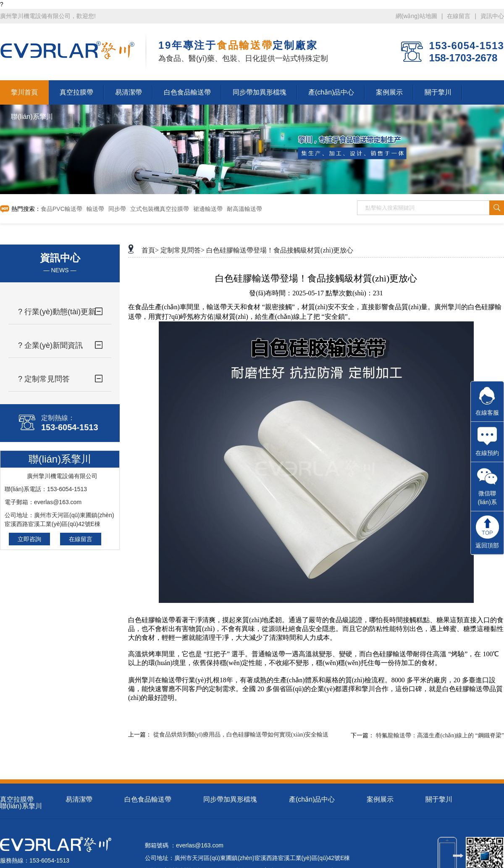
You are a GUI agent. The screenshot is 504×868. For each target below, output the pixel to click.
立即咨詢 (29, 539)
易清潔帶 (79, 799)
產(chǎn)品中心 (312, 799)
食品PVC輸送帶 (62, 209)
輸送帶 (95, 209)
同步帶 (117, 209)
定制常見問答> (182, 250)
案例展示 (380, 799)
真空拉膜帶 (17, 799)
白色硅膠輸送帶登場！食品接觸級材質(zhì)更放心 (280, 250)
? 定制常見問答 (44, 379)
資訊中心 (492, 16)
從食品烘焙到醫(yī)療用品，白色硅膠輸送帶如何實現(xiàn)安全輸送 (241, 735)
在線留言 (459, 16)
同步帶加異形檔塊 (230, 799)
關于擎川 (439, 799)
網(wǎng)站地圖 (416, 16)
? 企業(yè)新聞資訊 (50, 345)
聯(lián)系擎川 (21, 806)
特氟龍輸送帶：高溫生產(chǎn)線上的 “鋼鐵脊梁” (440, 735)
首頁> (150, 250)
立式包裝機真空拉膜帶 (160, 209)
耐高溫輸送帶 (244, 209)
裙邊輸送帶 (208, 209)
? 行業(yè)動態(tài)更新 (57, 312)
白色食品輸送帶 (148, 799)
